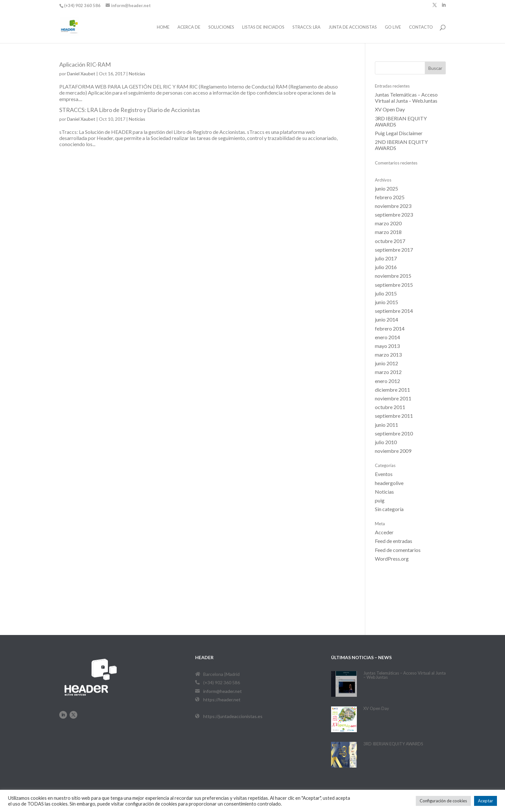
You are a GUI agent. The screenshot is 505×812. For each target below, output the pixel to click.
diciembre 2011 (392, 390)
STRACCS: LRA (306, 27)
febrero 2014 (390, 328)
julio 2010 (386, 442)
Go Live (393, 27)
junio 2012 (386, 363)
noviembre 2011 (393, 398)
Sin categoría (389, 509)
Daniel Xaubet (81, 74)
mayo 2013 (387, 346)
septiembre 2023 (394, 215)
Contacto (421, 27)
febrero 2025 (390, 197)
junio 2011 (386, 425)
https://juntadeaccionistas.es (233, 716)
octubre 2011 (390, 407)
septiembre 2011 (394, 416)
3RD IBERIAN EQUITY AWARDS (393, 744)
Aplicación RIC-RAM (85, 64)
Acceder (384, 532)
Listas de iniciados (263, 27)
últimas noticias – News (361, 657)
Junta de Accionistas (353, 27)
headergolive (389, 483)
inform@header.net (223, 691)
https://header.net (222, 700)
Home (163, 27)
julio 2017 (386, 258)
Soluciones (221, 27)
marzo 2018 (388, 232)
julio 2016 (386, 267)
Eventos (384, 474)
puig (380, 500)
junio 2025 (386, 188)
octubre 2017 (390, 241)
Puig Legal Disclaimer (399, 133)
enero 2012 (387, 381)
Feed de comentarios (398, 550)
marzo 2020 (388, 223)
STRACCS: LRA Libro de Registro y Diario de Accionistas (130, 110)
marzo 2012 (388, 372)
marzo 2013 (388, 355)
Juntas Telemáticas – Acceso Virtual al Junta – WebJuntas (406, 98)
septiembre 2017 (394, 250)
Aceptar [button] (486, 801)
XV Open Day (390, 109)
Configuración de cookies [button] (443, 801)
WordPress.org (392, 559)
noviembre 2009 (393, 451)
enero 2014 (387, 337)
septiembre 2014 (394, 311)
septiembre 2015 (394, 285)
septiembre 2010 (394, 433)
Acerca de (189, 27)
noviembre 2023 (393, 206)
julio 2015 (386, 293)
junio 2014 (386, 319)
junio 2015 (386, 302)
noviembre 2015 (393, 276)
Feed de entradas (394, 541)
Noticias (137, 74)
